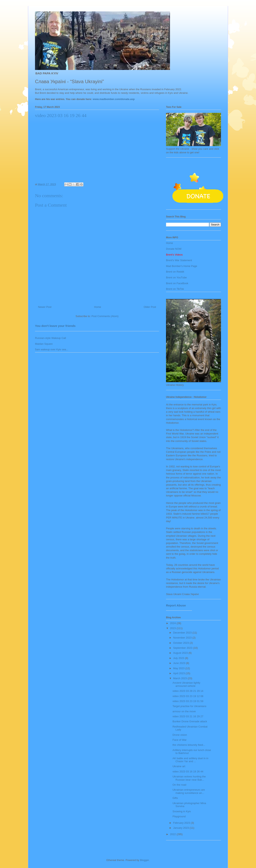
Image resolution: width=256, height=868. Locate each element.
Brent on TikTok (175, 289)
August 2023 (181, 653)
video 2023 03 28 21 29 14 (188, 691)
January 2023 (181, 828)
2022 (173, 834)
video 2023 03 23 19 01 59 (188, 701)
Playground (179, 816)
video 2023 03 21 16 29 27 (188, 716)
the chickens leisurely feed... (189, 745)
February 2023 (182, 823)
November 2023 (183, 638)
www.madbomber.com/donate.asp (114, 99)
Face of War (179, 740)
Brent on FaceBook (177, 283)
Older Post (150, 307)
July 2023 (179, 658)
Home (98, 307)
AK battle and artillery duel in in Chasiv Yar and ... (190, 760)
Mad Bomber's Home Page (182, 266)
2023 (173, 628)
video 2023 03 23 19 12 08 (188, 696)
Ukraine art (179, 766)
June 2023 (180, 663)
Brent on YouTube (176, 277)
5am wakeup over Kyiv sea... (52, 349)
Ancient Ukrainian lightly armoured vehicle (186, 684)
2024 (173, 623)
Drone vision (180, 735)
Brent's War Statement (179, 260)
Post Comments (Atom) (105, 316)
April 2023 (179, 673)
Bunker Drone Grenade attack (190, 721)
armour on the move (184, 711)
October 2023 (181, 643)
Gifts (175, 798)
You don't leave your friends (55, 326)
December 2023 (183, 633)
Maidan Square (44, 344)
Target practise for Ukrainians (189, 706)
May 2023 (179, 668)
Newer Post (45, 307)
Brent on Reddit (175, 272)
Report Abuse (176, 605)
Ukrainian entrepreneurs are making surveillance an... (189, 791)
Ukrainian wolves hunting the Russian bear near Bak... (189, 778)
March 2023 (180, 678)
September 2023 (183, 648)
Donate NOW (174, 249)
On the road (179, 785)
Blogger (144, 860)
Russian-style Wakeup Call (50, 338)
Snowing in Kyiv (182, 811)
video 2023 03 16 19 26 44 (188, 771)
